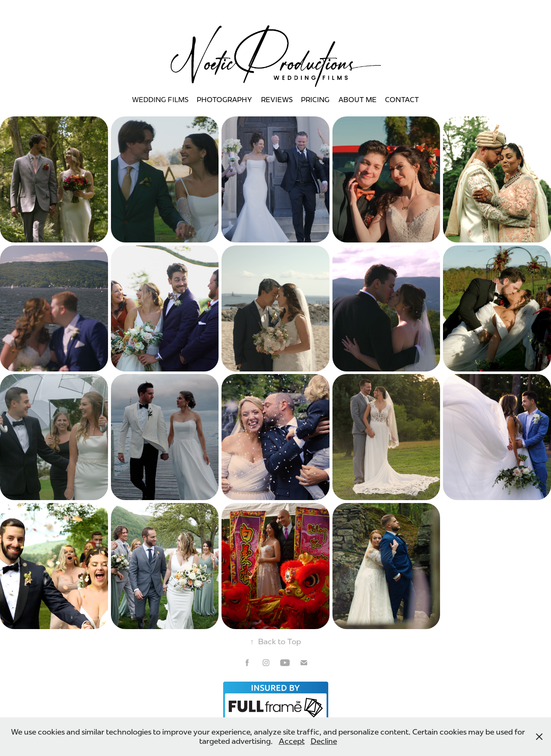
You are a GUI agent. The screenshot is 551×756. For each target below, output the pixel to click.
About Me (357, 100)
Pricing (315, 100)
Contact (402, 100)
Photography (224, 100)
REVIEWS (277, 100)
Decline (324, 741)
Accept (292, 741)
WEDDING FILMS (160, 100)
